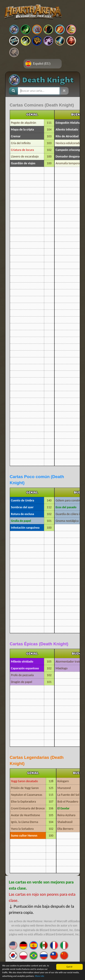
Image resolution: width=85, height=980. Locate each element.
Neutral (71, 41)
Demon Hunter (26, 29)
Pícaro (26, 41)
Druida (37, 29)
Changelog (14, 52)
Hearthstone (33, 12)
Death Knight (14, 29)
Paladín (71, 29)
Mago (60, 29)
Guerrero (60, 41)
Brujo (48, 41)
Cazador (48, 29)
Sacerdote (14, 41)
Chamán (37, 41)
